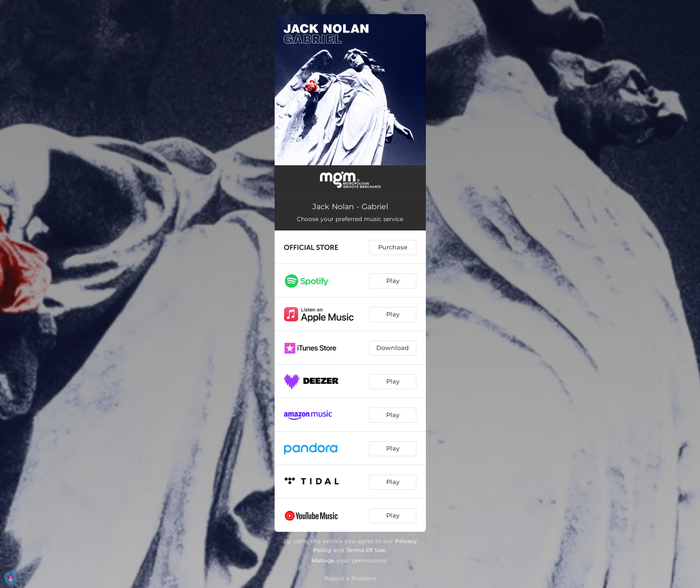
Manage (323, 560)
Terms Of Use (366, 550)
